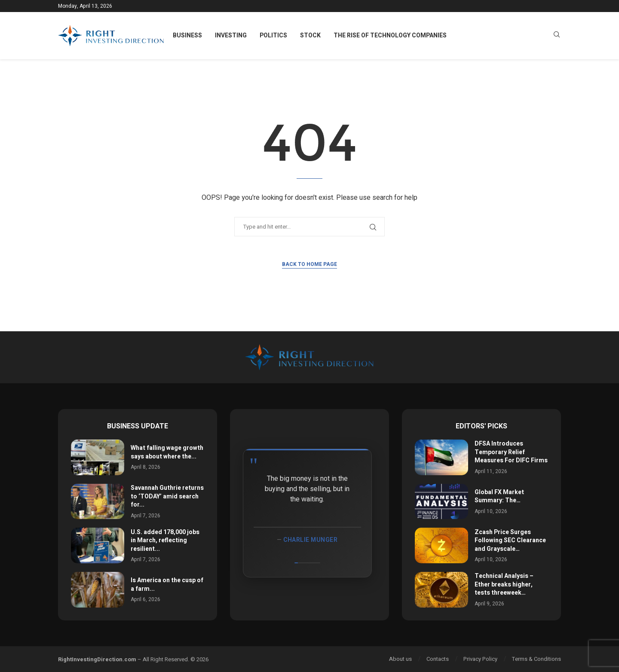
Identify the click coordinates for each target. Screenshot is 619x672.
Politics (273, 35)
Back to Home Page (309, 264)
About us (400, 659)
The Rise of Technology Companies (390, 35)
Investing (231, 35)
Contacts (438, 659)
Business (187, 35)
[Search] (557, 36)
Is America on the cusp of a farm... (167, 585)
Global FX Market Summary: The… (499, 496)
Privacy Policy (480, 659)
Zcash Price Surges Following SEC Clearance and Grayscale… (510, 541)
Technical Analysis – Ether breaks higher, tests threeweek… (504, 584)
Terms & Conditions (536, 659)
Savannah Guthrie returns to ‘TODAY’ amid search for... (167, 496)
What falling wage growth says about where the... (167, 452)
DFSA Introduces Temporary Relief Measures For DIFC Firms (511, 452)
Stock (310, 35)
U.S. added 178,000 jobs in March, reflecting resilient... (165, 541)
